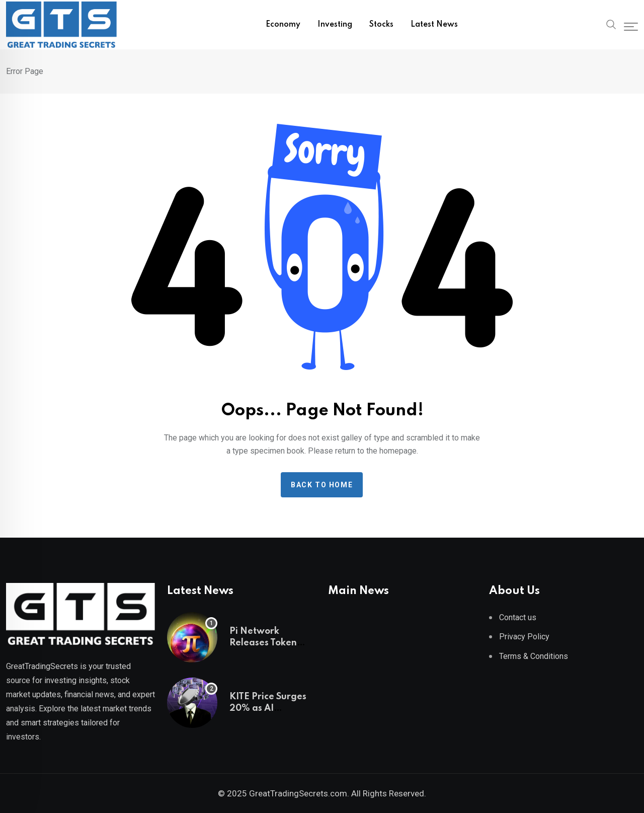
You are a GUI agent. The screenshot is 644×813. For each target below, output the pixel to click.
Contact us (518, 617)
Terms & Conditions (534, 656)
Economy (283, 25)
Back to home (322, 485)
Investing (335, 25)
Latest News (434, 25)
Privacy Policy (524, 637)
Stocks (381, 25)
